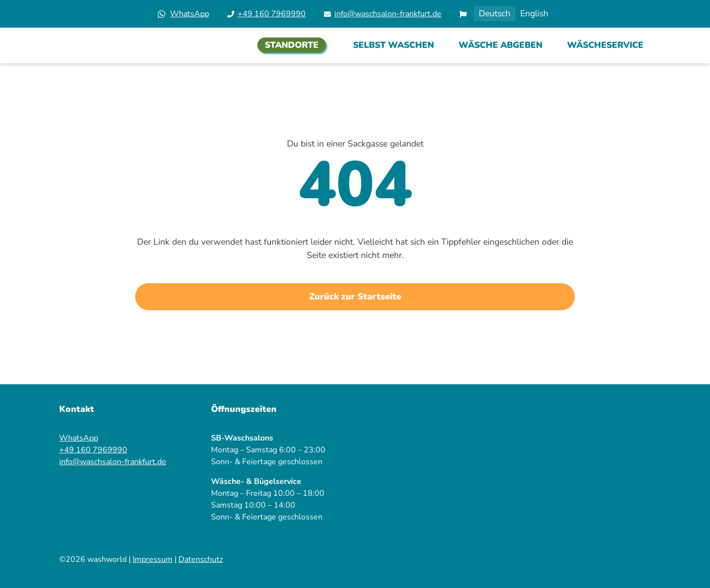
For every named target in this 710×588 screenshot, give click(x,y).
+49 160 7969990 (272, 14)
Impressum (153, 559)
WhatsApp (190, 14)
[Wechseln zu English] (534, 14)
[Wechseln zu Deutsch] (495, 14)
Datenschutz (201, 559)
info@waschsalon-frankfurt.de (388, 14)
